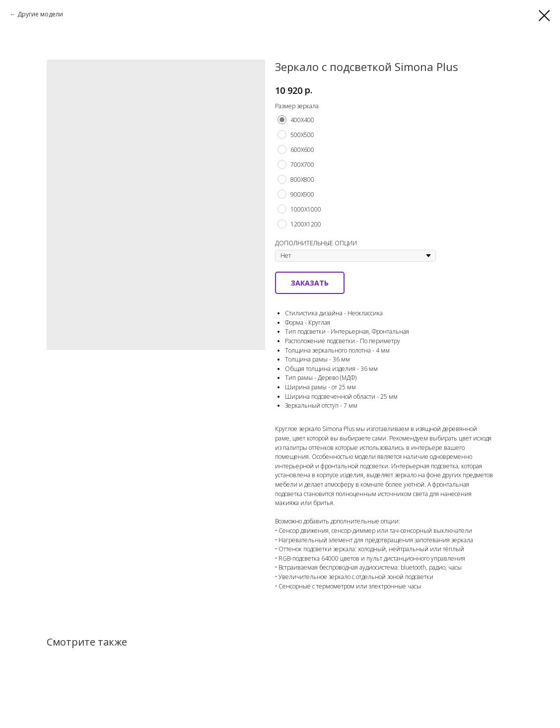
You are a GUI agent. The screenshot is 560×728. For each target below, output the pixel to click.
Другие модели (40, 14)
